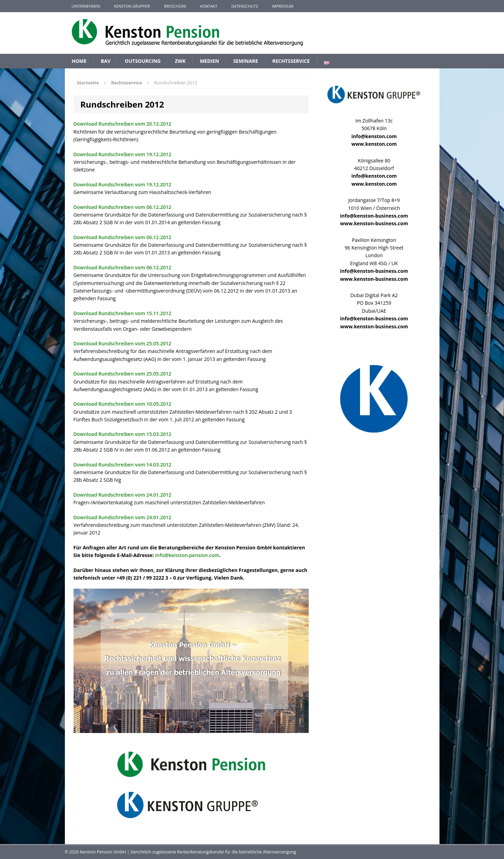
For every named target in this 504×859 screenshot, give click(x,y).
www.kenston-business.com (374, 223)
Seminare (246, 61)
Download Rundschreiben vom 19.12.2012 (123, 154)
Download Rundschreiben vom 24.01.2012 (123, 495)
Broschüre (175, 6)
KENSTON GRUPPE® (132, 6)
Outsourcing (143, 61)
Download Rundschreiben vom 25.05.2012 (123, 343)
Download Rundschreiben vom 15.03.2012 (123, 434)
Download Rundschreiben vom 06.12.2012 (123, 207)
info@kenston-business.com (374, 216)
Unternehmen (86, 6)
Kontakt (209, 6)
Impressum (282, 6)
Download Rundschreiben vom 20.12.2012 (123, 124)
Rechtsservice (291, 61)
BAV (105, 61)
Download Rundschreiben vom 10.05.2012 (123, 404)
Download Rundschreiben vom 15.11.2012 (123, 313)
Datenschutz (245, 6)
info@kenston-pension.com (187, 555)
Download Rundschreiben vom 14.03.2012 (123, 465)
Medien (209, 61)
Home (79, 61)
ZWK (180, 61)
